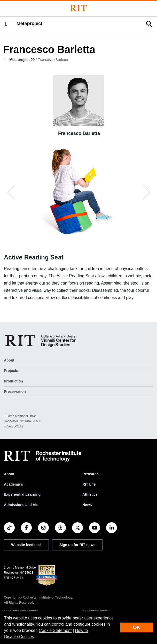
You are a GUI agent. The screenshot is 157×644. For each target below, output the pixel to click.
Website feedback (26, 545)
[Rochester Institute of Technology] (78, 8)
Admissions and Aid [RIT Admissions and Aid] (21, 505)
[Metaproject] (42, 341)
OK (137, 627)
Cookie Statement (55, 630)
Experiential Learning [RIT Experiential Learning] (22, 494)
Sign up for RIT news (77, 545)
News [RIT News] (87, 505)
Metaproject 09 (22, 60)
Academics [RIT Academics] (13, 484)
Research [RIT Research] (91, 474)
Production (13, 381)
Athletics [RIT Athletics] (90, 494)
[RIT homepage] (43, 456)
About (9, 360)
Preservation (15, 392)
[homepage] (7, 60)
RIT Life (89, 484)
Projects (11, 371)
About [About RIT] (9, 474)
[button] (6, 24)
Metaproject (29, 24)
